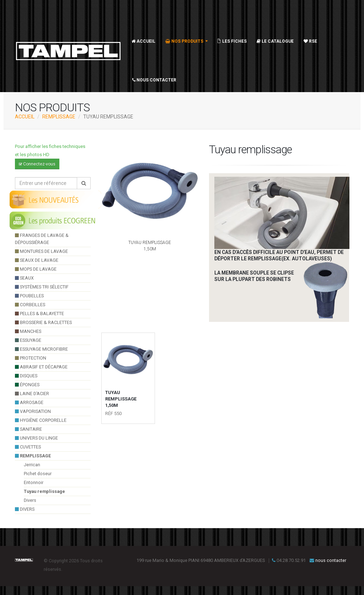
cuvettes (28, 447)
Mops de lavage (36, 269)
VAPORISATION (33, 411)
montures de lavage (41, 251)
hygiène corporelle (41, 420)
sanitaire (28, 429)
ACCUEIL (25, 117)
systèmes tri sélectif (42, 287)
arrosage (29, 402)
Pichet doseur (38, 474)
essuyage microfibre (41, 349)
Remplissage (59, 117)
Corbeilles (30, 305)
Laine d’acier (32, 394)
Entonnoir (34, 482)
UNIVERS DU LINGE (36, 438)
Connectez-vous (37, 164)
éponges (27, 385)
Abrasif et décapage (41, 367)
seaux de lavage (37, 260)
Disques (26, 376)
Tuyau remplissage (44, 491)
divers (25, 509)
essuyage (28, 340)
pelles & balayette (39, 314)
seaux (24, 278)
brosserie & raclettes (43, 322)
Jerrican (32, 465)
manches (28, 331)
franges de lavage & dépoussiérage (42, 239)
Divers (30, 500)
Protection (31, 358)
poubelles (29, 296)
